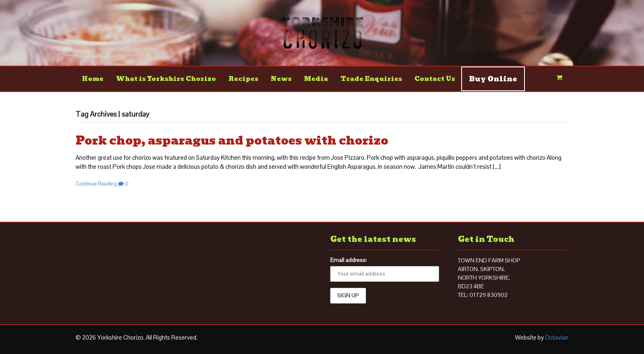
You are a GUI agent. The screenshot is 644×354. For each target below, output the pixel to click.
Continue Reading (96, 184)
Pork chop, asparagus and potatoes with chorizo (232, 141)
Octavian (557, 337)
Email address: (348, 260)
